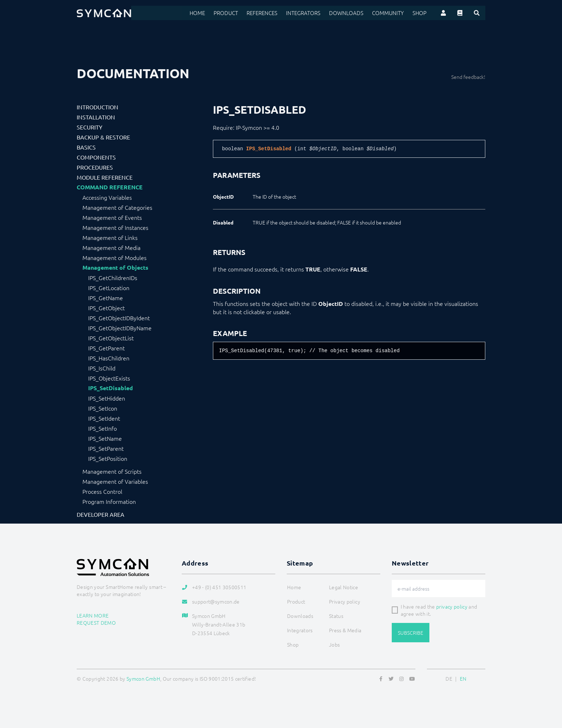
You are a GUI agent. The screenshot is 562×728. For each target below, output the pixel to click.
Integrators (310, 13)
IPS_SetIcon (103, 408)
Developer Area (101, 514)
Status (336, 616)
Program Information (109, 501)
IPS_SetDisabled (111, 388)
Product (236, 13)
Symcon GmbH (143, 679)
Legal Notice (344, 587)
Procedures (95, 167)
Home (208, 13)
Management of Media (111, 247)
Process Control (102, 491)
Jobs (334, 644)
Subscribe (411, 633)
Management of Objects (115, 268)
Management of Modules (115, 257)
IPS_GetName (106, 298)
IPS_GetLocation (109, 288)
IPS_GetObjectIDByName (120, 328)
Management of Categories (117, 207)
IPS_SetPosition (108, 458)
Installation (96, 117)
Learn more (93, 615)
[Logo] (104, 13)
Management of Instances (115, 227)
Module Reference (105, 177)
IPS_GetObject (106, 308)
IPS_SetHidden (107, 398)
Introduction (97, 107)
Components (96, 157)
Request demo (96, 623)
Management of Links (110, 237)
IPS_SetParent (106, 448)
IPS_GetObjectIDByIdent (119, 318)
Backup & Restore (103, 137)
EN (463, 679)
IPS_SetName (105, 438)
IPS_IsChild (102, 368)
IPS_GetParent (106, 348)
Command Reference (110, 187)
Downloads (351, 13)
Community (390, 13)
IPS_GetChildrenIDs (113, 278)
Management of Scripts (112, 471)
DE (449, 679)
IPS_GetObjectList (111, 338)
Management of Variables (115, 481)
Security (90, 127)
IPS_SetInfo (103, 428)
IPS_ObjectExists (109, 378)
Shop (420, 13)
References (271, 13)
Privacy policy (345, 601)
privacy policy (452, 606)
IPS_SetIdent (104, 418)
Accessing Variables (107, 197)
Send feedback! (468, 77)
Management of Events (112, 217)
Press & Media (345, 630)
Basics (86, 147)
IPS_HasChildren (109, 358)
